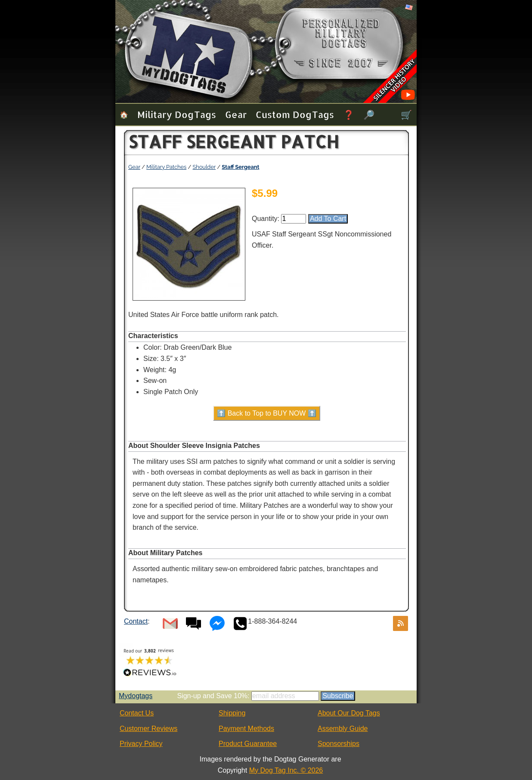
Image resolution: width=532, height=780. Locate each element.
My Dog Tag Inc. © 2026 (286, 770)
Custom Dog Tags (295, 114)
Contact (136, 621)
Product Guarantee (248, 744)
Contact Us (137, 713)
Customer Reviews (148, 729)
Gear (236, 114)
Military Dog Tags (177, 114)
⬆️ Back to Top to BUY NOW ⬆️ (267, 413)
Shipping (232, 713)
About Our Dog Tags (349, 713)
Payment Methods (246, 729)
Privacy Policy (141, 744)
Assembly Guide (343, 729)
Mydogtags (136, 696)
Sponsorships (339, 744)
